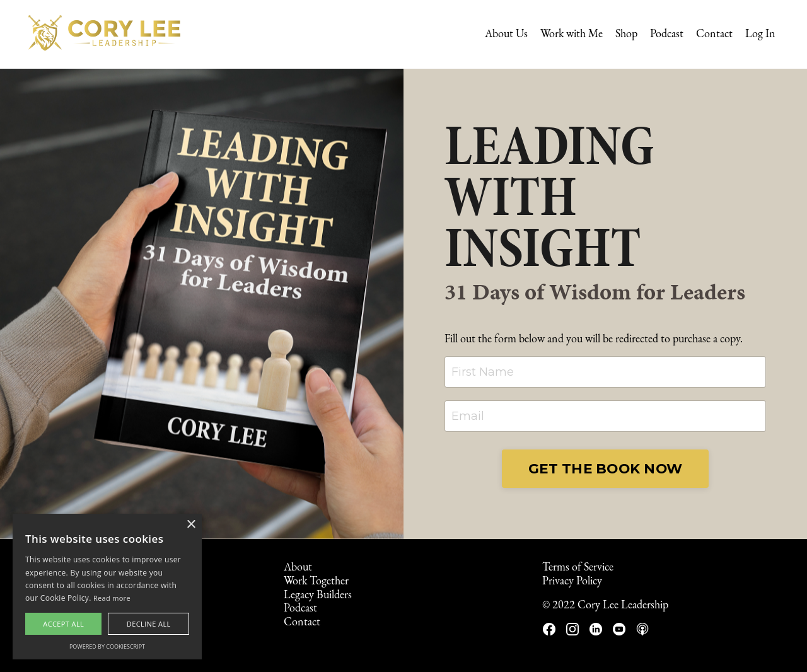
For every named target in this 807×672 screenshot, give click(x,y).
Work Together (316, 582)
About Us (506, 34)
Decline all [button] (149, 624)
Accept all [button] (63, 624)
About (298, 568)
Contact (714, 34)
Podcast (667, 34)
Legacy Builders (318, 595)
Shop (626, 34)
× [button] (191, 525)
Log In (760, 34)
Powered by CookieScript (107, 646)
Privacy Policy (572, 582)
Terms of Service (578, 568)
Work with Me (572, 34)
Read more (112, 598)
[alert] (107, 587)
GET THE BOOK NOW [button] (605, 468)
